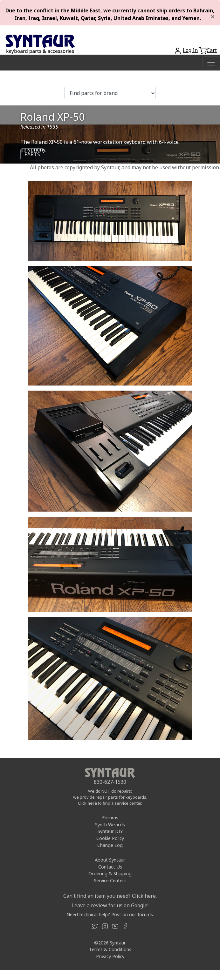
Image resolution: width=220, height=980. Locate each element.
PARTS (32, 154)
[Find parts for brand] (110, 93)
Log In (190, 50)
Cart (212, 50)
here (92, 803)
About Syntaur (110, 860)
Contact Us (110, 867)
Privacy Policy (110, 956)
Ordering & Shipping (110, 873)
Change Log (110, 845)
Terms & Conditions (110, 949)
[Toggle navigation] (211, 63)
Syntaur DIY (110, 831)
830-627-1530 (110, 782)
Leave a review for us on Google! (110, 905)
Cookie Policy (110, 838)
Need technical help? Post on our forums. (110, 914)
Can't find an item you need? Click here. (110, 896)
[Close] (213, 17)
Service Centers (110, 880)
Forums (110, 818)
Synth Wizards (110, 825)
